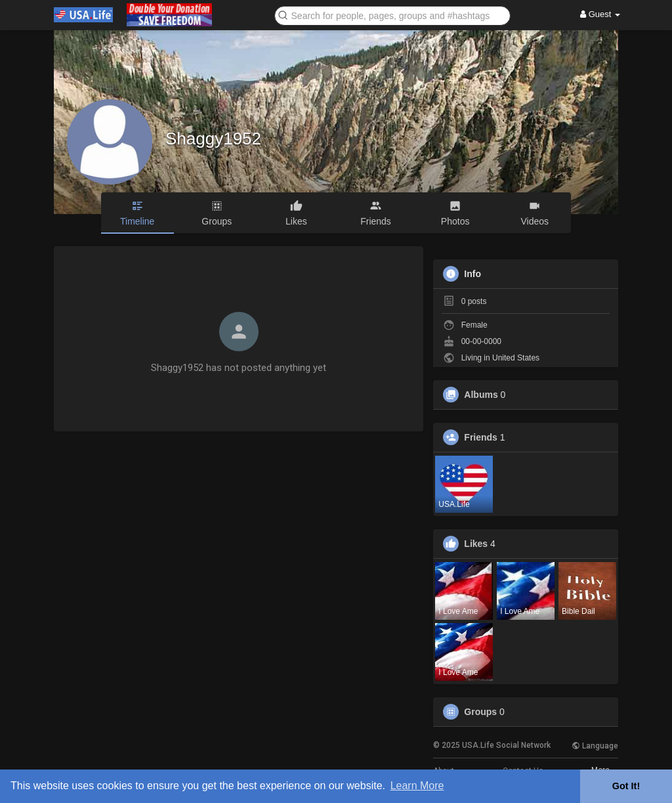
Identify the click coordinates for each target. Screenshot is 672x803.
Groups (480, 712)
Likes (476, 544)
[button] (392, 15)
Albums (481, 395)
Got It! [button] (626, 786)
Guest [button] (600, 14)
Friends (481, 437)
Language (595, 746)
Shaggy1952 (213, 139)
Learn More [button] (417, 786)
